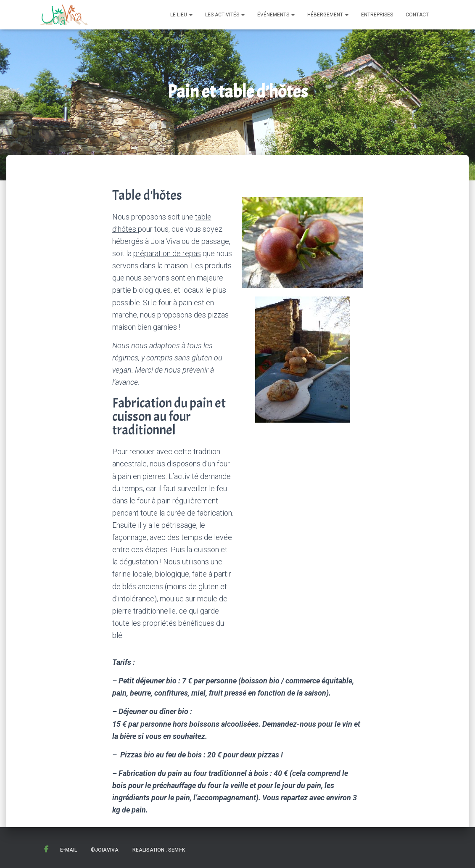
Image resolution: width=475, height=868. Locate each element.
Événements (276, 15)
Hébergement (328, 15)
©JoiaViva (105, 850)
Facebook (46, 849)
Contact (417, 15)
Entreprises (377, 15)
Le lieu (181, 15)
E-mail (69, 850)
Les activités (225, 15)
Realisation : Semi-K (159, 850)
